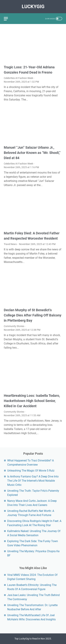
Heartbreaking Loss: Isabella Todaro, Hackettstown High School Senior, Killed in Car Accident (32, 401)
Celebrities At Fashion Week (18, 78)
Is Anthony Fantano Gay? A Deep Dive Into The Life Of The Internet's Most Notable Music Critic (33, 481)
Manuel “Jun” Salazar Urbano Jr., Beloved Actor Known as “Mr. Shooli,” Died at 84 (32, 153)
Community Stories (14, 326)
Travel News (10, 244)
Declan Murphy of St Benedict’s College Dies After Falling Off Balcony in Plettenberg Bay (33, 315)
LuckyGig (33, 7)
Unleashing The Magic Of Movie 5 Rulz (31, 471)
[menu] (8, 19)
